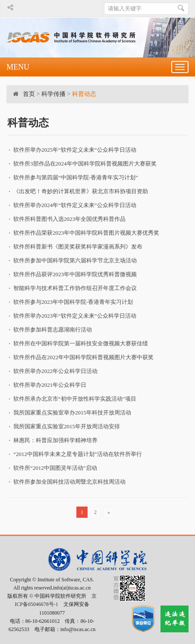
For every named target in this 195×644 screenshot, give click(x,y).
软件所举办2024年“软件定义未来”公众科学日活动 (75, 205)
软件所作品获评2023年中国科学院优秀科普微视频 (75, 274)
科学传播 (53, 94)
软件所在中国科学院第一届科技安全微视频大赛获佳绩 (81, 343)
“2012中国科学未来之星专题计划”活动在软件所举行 (78, 454)
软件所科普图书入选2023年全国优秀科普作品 (69, 219)
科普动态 (84, 94)
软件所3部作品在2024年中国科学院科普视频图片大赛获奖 (85, 164)
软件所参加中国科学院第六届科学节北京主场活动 (75, 260)
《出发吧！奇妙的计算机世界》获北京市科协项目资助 (81, 191)
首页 (29, 94)
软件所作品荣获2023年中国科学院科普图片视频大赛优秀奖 (86, 233)
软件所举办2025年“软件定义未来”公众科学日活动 (75, 150)
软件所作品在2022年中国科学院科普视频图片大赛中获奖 (83, 357)
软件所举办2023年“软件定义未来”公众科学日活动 (75, 316)
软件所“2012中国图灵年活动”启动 (55, 468)
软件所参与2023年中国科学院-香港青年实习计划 (73, 302)
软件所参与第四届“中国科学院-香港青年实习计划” (76, 177)
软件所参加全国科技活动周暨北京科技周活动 (69, 482)
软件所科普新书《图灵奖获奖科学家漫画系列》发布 (78, 247)
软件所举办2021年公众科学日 (50, 385)
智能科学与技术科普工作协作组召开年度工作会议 (75, 288)
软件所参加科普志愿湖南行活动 (53, 330)
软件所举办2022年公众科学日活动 (55, 371)
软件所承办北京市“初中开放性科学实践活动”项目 (75, 399)
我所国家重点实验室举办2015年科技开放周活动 (72, 413)
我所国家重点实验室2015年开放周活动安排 (67, 426)
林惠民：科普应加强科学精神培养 (55, 440)
